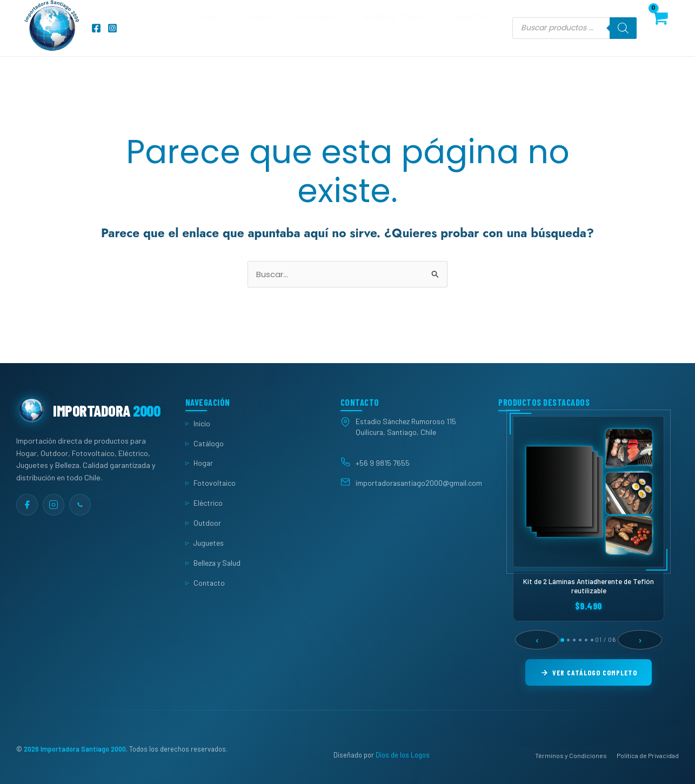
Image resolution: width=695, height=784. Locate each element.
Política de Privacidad (648, 755)
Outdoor (207, 523)
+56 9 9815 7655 (383, 463)
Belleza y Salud (217, 563)
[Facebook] (96, 28)
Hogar (203, 463)
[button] (341, 28)
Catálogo (209, 443)
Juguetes (209, 543)
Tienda (257, 28)
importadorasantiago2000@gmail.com (419, 483)
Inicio (214, 28)
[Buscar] (623, 28)
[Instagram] (112, 28)
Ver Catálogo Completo (589, 672)
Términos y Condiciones (571, 755)
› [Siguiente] (640, 640)
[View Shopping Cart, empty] (660, 28)
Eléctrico (208, 503)
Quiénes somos (396, 28)
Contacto (466, 28)
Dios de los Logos (403, 755)
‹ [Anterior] (537, 640)
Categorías (316, 28)
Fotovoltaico (215, 483)
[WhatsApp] (80, 505)
